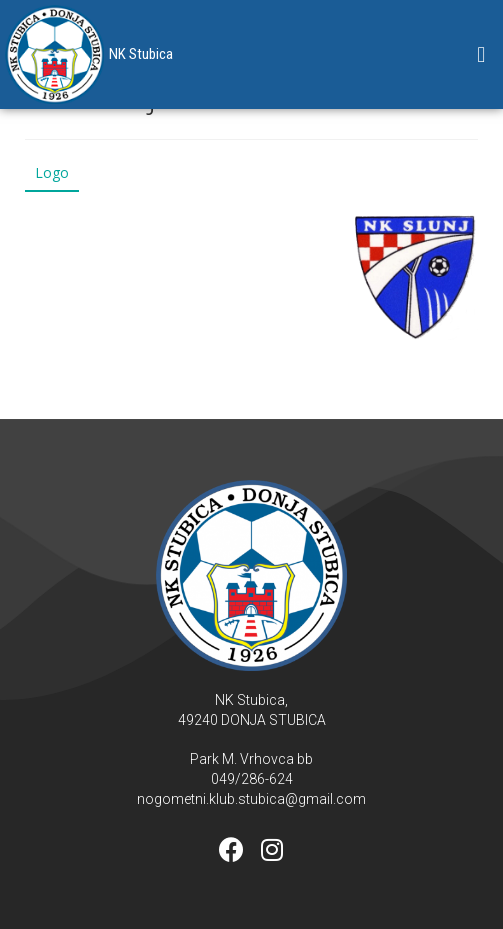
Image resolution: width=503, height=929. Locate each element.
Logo (52, 172)
